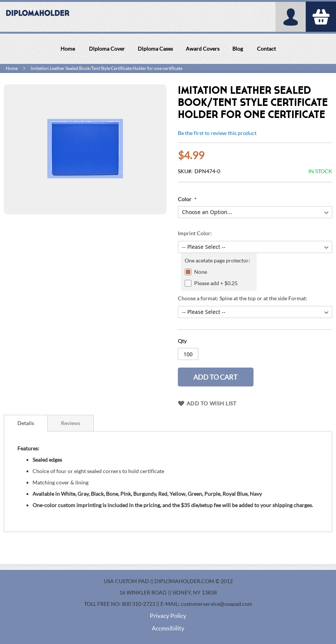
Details (26, 423)
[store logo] (38, 17)
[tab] (26, 423)
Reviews (71, 423)
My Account (291, 17)
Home (12, 68)
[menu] (168, 49)
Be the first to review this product (217, 133)
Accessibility (168, 628)
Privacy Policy (168, 615)
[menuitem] (68, 49)
